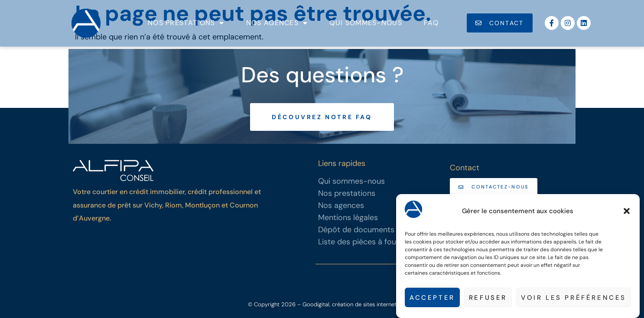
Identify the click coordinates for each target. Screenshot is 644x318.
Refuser (488, 298)
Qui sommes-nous (366, 23)
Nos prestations (186, 23)
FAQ (431, 23)
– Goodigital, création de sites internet (346, 304)
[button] (627, 211)
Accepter (432, 298)
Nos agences (277, 23)
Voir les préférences (574, 298)
